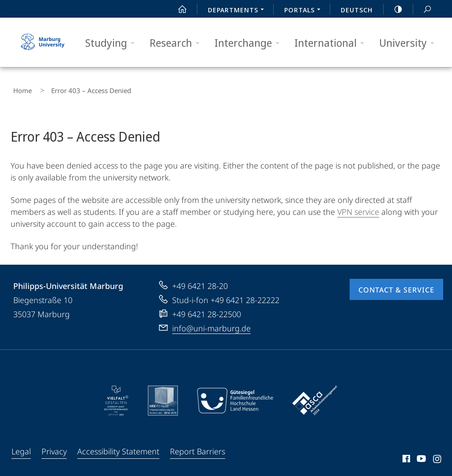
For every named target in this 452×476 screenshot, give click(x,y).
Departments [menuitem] (238, 11)
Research (177, 43)
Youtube (420, 455)
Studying (113, 43)
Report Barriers (198, 446)
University (410, 43)
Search (422, 9)
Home (20, 88)
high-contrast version (393, 9)
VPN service (358, 206)
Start (177, 9)
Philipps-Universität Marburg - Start (44, 42)
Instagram (438, 455)
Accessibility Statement (118, 446)
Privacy (54, 446)
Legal (21, 446)
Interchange (250, 43)
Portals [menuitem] (305, 11)
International (332, 43)
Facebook (405, 455)
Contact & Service (396, 285)
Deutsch (357, 10)
